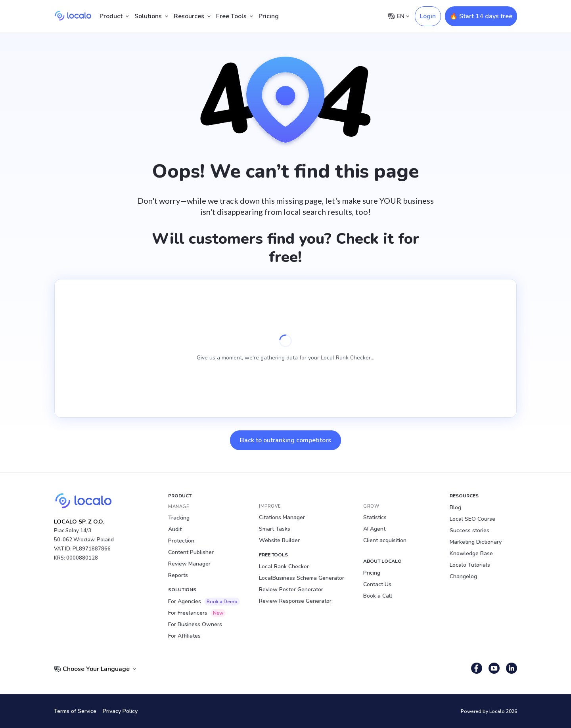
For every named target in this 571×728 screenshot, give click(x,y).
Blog (455, 507)
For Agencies (204, 602)
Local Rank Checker (284, 567)
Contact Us (377, 584)
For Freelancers (197, 613)
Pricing (269, 16)
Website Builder (279, 540)
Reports (178, 575)
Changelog (463, 576)
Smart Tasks (275, 529)
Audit (175, 529)
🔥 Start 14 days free (481, 16)
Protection (181, 541)
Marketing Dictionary (476, 542)
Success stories (469, 530)
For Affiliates (184, 636)
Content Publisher (191, 552)
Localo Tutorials (470, 565)
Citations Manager (282, 517)
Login (428, 16)
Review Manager (189, 564)
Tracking (179, 518)
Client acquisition (385, 540)
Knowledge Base (471, 553)
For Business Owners (195, 624)
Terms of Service (75, 711)
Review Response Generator (295, 601)
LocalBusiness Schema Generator (302, 578)
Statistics (375, 517)
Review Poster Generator (291, 589)
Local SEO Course (472, 519)
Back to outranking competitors (285, 440)
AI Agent (374, 529)
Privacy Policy (120, 711)
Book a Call (378, 596)
